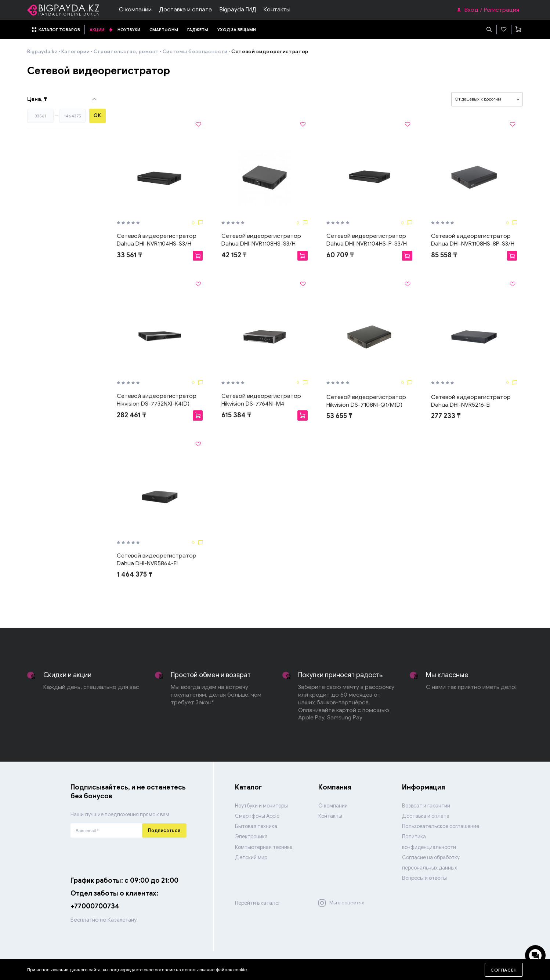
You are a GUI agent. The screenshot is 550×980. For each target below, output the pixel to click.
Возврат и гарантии (426, 806)
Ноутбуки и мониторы (261, 806)
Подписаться (164, 831)
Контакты (277, 9)
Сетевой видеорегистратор (270, 52)
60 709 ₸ (340, 255)
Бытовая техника (256, 826)
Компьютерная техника (264, 847)
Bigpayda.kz (42, 52)
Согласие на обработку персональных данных (431, 863)
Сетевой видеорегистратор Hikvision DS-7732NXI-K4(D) (157, 400)
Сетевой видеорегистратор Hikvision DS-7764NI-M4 (261, 400)
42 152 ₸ (234, 255)
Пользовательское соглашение (441, 826)
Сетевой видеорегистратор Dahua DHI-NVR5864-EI (157, 559)
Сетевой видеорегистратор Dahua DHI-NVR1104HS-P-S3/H (367, 240)
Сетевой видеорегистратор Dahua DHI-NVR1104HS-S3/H (157, 240)
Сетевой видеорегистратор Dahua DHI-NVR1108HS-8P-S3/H (473, 240)
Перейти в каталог (258, 903)
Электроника (251, 836)
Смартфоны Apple (257, 816)
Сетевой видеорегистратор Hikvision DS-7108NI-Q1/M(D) (366, 401)
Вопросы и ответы (424, 878)
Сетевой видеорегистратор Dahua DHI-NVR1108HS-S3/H (261, 240)
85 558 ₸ (444, 255)
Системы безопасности (195, 52)
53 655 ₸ (339, 416)
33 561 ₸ (129, 255)
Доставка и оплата (185, 9)
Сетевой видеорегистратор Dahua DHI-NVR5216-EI (471, 401)
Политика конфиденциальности (429, 842)
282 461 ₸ (131, 415)
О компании (135, 9)
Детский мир (251, 857)
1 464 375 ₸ (135, 574)
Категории (76, 52)
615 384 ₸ (236, 415)
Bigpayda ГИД (238, 9)
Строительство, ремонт (126, 52)
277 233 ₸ (446, 416)
